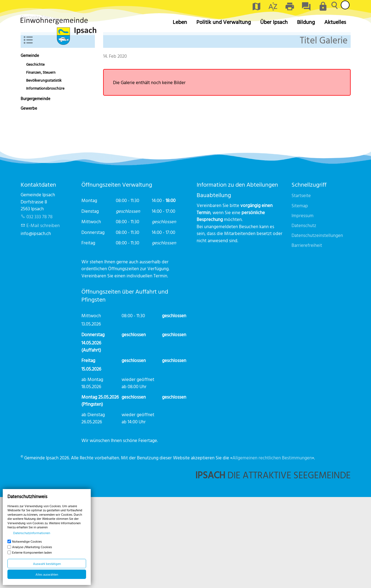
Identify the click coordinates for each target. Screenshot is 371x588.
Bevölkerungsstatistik (44, 171)
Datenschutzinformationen (32, 533)
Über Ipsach (274, 22)
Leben (180, 22)
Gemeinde (30, 147)
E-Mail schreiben (43, 316)
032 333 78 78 (39, 307)
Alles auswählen (47, 574)
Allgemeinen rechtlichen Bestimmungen (272, 549)
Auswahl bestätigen (47, 564)
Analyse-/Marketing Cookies (32, 547)
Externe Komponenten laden (32, 552)
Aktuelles (335, 22)
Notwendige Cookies (27, 541)
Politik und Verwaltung (224, 22)
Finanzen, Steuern (41, 163)
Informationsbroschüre (45, 180)
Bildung (306, 22)
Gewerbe (29, 199)
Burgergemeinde (35, 190)
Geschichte (35, 155)
